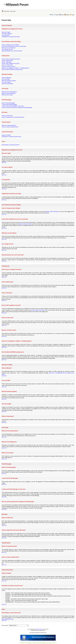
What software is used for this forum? (11, 145)
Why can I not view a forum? (9, 67)
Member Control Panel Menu (52, 212)
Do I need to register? (7, 34)
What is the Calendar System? (9, 125)
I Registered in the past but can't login (11, 37)
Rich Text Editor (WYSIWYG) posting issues (12, 70)
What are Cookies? (6, 135)
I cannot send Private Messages (9, 105)
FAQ (52, 15)
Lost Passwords (6, 35)
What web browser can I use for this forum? (12, 51)
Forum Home (6, 11)
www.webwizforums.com (8, 619)
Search (56, 15)
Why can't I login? (6, 32)
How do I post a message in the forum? (11, 59)
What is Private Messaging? (8, 103)
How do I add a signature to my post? (11, 64)
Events (61, 15)
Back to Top (4, 162)
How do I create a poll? (7, 65)
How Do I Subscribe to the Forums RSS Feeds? (13, 117)
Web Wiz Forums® (39, 629)
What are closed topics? (8, 84)
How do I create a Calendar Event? (10, 127)
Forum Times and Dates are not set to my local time (14, 46)
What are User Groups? (7, 95)
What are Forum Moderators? (9, 93)
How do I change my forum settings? (10, 45)
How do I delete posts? (7, 61)
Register (68, 15)
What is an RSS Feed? (7, 116)
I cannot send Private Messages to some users (13, 106)
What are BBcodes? (7, 78)
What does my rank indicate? (9, 48)
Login (73, 15)
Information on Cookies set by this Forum (12, 137)
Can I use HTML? (6, 79)
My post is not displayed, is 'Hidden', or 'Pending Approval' (16, 68)
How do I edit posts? (7, 62)
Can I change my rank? (7, 49)
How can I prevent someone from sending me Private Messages (17, 108)
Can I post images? (6, 82)
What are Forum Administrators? (9, 92)
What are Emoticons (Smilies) (9, 81)
